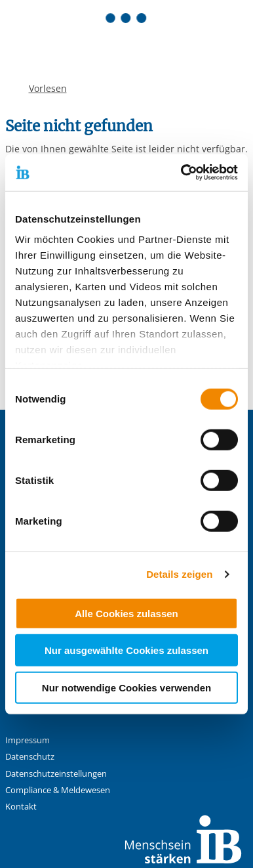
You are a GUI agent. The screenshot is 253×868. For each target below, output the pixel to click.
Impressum (28, 740)
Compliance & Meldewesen (58, 790)
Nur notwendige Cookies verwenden (126, 687)
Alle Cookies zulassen (126, 613)
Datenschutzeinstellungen (56, 774)
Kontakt (21, 807)
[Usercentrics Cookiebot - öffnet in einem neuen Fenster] (182, 173)
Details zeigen (179, 574)
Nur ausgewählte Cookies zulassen (126, 650)
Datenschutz (30, 757)
